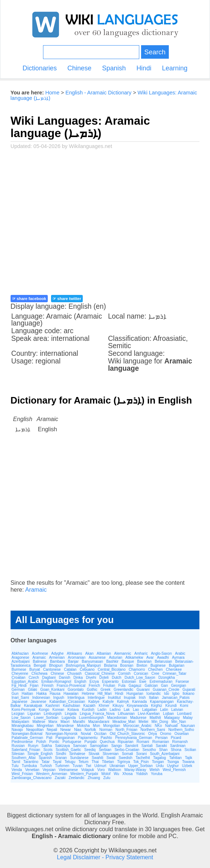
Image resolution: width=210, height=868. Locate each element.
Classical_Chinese (100, 674)
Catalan (70, 670)
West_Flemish (174, 770)
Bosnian (127, 665)
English (80, 682)
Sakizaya (63, 746)
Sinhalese (77, 754)
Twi (88, 766)
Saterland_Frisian (26, 750)
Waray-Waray (135, 770)
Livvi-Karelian (149, 714)
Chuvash (74, 674)
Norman (106, 730)
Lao (136, 710)
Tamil (16, 762)
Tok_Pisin (141, 762)
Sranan (61, 758)
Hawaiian (71, 694)
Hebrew (88, 694)
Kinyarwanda (137, 706)
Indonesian (41, 698)
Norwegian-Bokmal (27, 734)
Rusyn (33, 746)
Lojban (168, 714)
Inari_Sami (20, 698)
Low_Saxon (21, 718)
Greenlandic (124, 690)
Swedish (125, 758)
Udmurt (100, 766)
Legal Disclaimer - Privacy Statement (105, 857)
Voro (101, 770)
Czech (34, 678)
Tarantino (31, 762)
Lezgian (18, 714)
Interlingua (76, 698)
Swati (111, 758)
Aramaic (36, 589)
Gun (15, 694)
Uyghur (173, 766)
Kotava (73, 710)
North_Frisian (127, 730)
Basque (128, 661)
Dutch (117, 678)
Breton (142, 665)
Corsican (141, 674)
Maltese (39, 722)
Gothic (92, 690)
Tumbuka (29, 766)
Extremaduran (161, 682)
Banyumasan (92, 661)
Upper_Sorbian (140, 766)
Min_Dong (160, 722)
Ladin (102, 710)
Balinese (40, 661)
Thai (95, 762)
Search (155, 52)
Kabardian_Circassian (67, 702)
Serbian (105, 750)
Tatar (46, 762)
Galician (151, 686)
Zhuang (94, 778)
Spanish (114, 68)
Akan (90, 653)
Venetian (32, 770)
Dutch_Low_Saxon (140, 678)
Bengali (40, 665)
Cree (155, 674)
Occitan (100, 734)
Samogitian (99, 746)
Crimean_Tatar (175, 674)
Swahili (98, 758)
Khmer (104, 706)
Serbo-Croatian (127, 750)
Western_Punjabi (84, 774)
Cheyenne (20, 674)
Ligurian (34, 714)
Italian (154, 698)
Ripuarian (126, 742)
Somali (127, 754)
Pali (49, 738)
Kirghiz (157, 706)
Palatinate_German (27, 738)
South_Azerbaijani (165, 754)
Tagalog (160, 758)
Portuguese (72, 742)
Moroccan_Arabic (137, 726)
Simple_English (40, 754)
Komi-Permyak (24, 710)
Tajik (188, 758)
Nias (78, 730)
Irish (142, 698)
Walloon (114, 770)
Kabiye (94, 702)
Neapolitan (35, 730)
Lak (127, 710)
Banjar (73, 661)
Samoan (80, 746)
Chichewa (39, 674)
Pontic (54, 742)
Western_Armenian (52, 774)
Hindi (144, 68)
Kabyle (108, 702)
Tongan (158, 762)
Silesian (18, 754)
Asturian (116, 657)
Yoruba (157, 774)
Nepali (52, 730)
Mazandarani (99, 722)
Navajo (17, 730)
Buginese (158, 665)
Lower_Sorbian (46, 718)
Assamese (97, 657)
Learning (175, 68)
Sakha (47, 746)
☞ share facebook (29, 299)
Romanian (161, 742)
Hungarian (135, 694)
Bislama (110, 665)
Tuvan (77, 766)
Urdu (160, 766)
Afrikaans (74, 653)
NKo (158, 726)
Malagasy (172, 718)
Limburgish (53, 714)
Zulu (107, 778)
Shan (163, 750)
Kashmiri (53, 706)
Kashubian (71, 706)
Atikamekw (134, 657)
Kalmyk (123, 702)
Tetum (83, 762)
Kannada (139, 702)
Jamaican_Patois (176, 698)
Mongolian (112, 726)
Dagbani (49, 678)
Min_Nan (179, 722)
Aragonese (20, 657)
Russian (18, 746)
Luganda (69, 718)
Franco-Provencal (71, 686)
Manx (53, 722)
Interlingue (96, 698)
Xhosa (128, 774)
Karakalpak (33, 706)
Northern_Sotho (181, 730)
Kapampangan (162, 702)
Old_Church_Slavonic (127, 734)
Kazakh (89, 706)
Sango (116, 746)
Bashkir (112, 661)
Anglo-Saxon (161, 653)
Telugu (70, 762)
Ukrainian (117, 766)
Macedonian (117, 718)
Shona (176, 750)
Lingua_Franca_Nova (97, 714)
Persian (162, 738)
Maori (65, 722)
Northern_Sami (153, 730)
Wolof (106, 774)
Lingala (71, 714)
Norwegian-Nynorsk (62, 734)
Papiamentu (88, 738)
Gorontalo (75, 690)
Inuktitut (114, 698)
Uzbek (187, 766)
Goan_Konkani (52, 690)
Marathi (79, 722)
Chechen (155, 670)
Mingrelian (45, 726)
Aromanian (77, 657)
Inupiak (130, 698)
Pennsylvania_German (134, 738)
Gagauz (135, 686)
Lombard (184, 714)
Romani (143, 742)
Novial (86, 734)
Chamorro (137, 670)
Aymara (178, 657)
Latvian (177, 710)
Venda (17, 770)
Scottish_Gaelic (68, 750)
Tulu (15, 766)
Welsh (155, 770)
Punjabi (91, 742)
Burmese (19, 670)
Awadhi (163, 657)
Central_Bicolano (112, 670)
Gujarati (189, 690)
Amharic (141, 653)
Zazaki (60, 778)
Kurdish (88, 710)
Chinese (79, 68)
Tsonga (173, 762)
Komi (184, 706)
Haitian (27, 694)
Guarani (143, 690)
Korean (58, 710)
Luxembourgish (92, 718)
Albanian (104, 653)
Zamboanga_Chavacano (32, 778)
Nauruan (188, 726)
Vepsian (49, 770)
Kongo (44, 710)
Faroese (182, 682)
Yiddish (142, 774)
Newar (65, 730)
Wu (116, 774)
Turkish (46, 766)
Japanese (20, 702)
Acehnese (40, 653)
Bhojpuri (56, 665)
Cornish (124, 674)
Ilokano (188, 694)
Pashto (106, 738)
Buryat (35, 670)
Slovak (94, 754)
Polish (41, 742)
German (18, 690)
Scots (48, 750)
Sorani (141, 754)
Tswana (188, 762)
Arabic (180, 653)
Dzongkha (166, 678)
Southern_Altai (24, 758)
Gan (165, 686)
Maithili (155, 718)
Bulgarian (176, 665)
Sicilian (190, 750)
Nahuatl (171, 726)
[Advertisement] (105, 220)
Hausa (55, 694)
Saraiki (161, 746)
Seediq (90, 750)
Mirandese (65, 726)
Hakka (41, 694)
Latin (164, 710)
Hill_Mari (104, 694)
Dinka (78, 678)
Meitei (143, 722)
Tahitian (175, 758)
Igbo (176, 694)
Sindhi (61, 754)
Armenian (57, 657)
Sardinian (178, 746)
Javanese (38, 702)
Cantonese (52, 670)
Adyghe (58, 653)
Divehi (91, 678)
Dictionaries (40, 68)
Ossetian (181, 734)
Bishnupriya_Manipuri (83, 665)
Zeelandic (76, 778)
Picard (176, 738)
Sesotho (149, 750)
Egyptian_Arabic (25, 682)
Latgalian (150, 710)
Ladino (115, 710)
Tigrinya (123, 762)
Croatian (19, 678)
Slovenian (110, 754)
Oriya (152, 734)
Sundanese (79, 758)
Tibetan (108, 762)
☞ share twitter (67, 299)
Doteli (104, 678)
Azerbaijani (21, 661)
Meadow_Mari (124, 722)
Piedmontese (22, 742)
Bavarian (144, 661)
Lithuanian (126, 714)
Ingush (59, 698)
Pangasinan (65, 738)
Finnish (47, 686)
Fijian (34, 686)
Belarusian (164, 661)
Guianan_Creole (166, 690)
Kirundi (171, 706)
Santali (147, 746)
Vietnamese (68, 770)
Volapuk (87, 770)
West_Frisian (22, 774)
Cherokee (174, 670)
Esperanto (110, 682)
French (94, 686)
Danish (65, 678)
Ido (167, 694)
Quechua (107, 742)
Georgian (178, 686)
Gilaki (33, 690)
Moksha (83, 726)
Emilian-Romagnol (56, 682)
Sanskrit (132, 746)
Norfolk (90, 730)
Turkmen (62, 766)
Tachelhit (143, 758)
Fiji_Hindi (19, 686)
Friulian (109, 686)
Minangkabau (23, 726)
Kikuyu (118, 706)
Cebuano (87, 670)
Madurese (138, 718)
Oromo (166, 734)
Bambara (57, 661)
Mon (96, 726)
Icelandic (154, 694)
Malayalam (20, 722)
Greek (106, 690)
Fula (122, 686)
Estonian (129, 682)
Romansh (180, 742)
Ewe (143, 682)
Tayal (57, 762)
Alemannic (123, 653)
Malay (188, 718)
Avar (150, 657)
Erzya (94, 682)
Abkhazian (20, 653)
